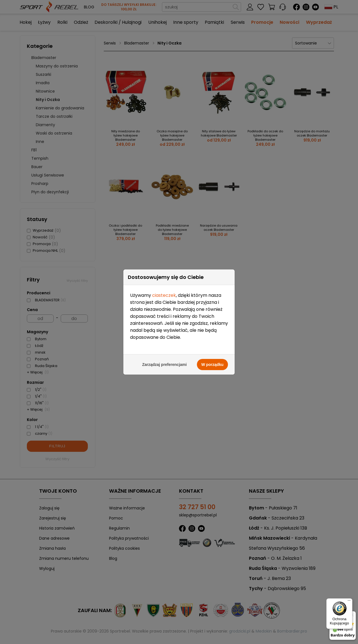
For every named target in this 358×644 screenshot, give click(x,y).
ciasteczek (164, 292)
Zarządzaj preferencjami (164, 361)
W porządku (212, 361)
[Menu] (349, 602)
